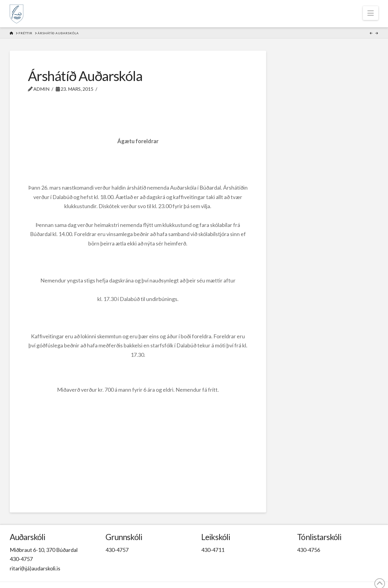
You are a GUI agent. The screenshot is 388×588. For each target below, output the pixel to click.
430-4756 (309, 550)
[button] (371, 13)
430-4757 (21, 559)
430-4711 (213, 550)
